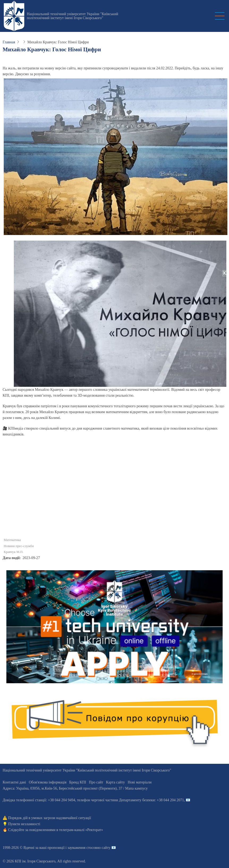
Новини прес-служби (19, 546)
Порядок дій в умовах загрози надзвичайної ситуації (50, 818)
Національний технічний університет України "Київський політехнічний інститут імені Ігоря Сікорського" (73, 16)
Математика (12, 540)
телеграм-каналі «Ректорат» (81, 830)
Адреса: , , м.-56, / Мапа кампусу (75, 788)
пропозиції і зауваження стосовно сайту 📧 (82, 848)
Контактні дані (14, 782)
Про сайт (96, 782)
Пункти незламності (24, 824)
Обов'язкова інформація (48, 782)
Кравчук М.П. (14, 552)
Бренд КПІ (78, 782)
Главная (9, 42)
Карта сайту (115, 782)
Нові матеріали (140, 782)
